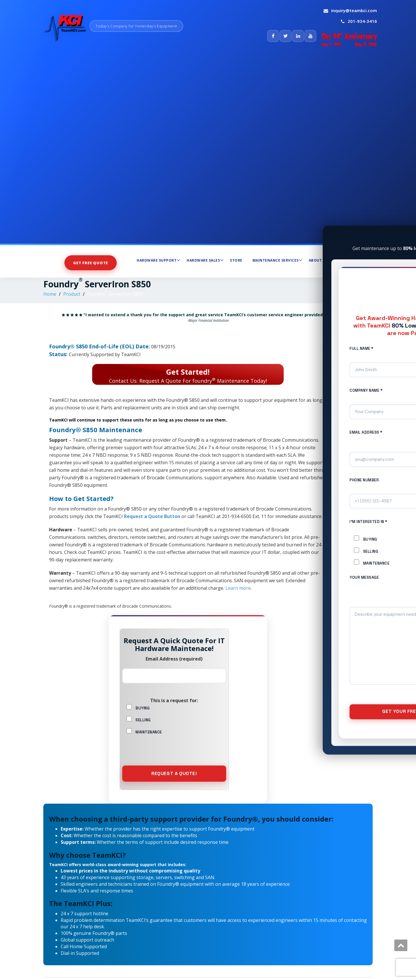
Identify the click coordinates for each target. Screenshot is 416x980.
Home (50, 294)
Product (72, 294)
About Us (320, 260)
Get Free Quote (91, 262)
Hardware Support (158, 260)
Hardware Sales (205, 260)
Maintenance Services (277, 260)
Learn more (238, 588)
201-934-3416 (362, 21)
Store (236, 260)
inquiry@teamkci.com (354, 10)
